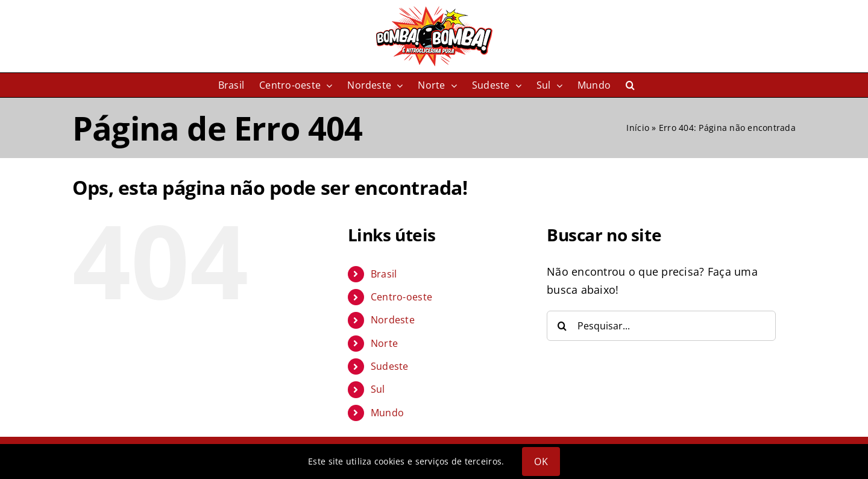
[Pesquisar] (562, 326)
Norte (384, 343)
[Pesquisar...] (661, 326)
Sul (378, 389)
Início (638, 128)
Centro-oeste (401, 297)
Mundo (387, 413)
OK (541, 462)
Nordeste (393, 320)
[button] (630, 85)
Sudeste (390, 366)
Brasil (384, 274)
